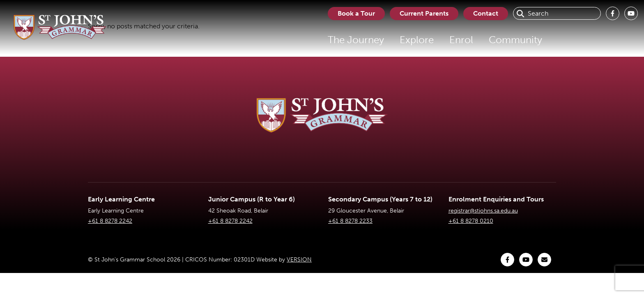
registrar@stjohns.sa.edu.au (483, 211)
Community (515, 40)
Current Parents (424, 13)
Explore (417, 40)
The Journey (356, 40)
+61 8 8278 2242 (110, 221)
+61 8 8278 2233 (350, 221)
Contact (486, 13)
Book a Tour (356, 13)
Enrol (461, 40)
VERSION (299, 260)
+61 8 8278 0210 (471, 221)
